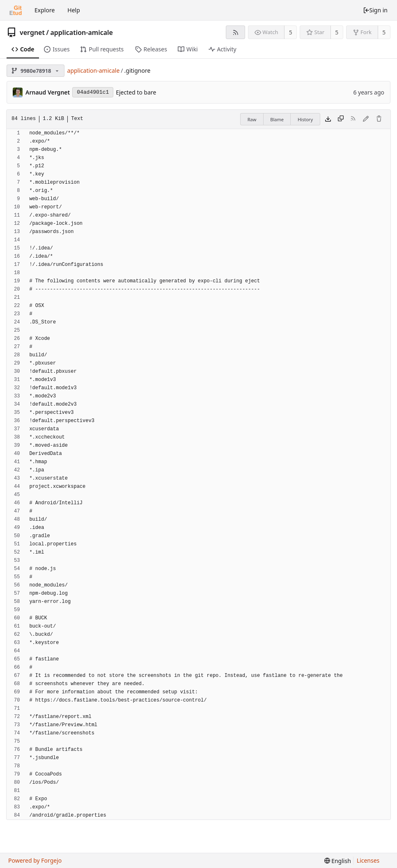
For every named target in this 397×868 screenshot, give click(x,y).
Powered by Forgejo (35, 860)
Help (74, 10)
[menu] (338, 861)
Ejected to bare (136, 92)
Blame (277, 119)
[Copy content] (341, 119)
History (305, 119)
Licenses (368, 860)
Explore (45, 10)
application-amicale (81, 32)
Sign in (375, 10)
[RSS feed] (235, 32)
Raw (252, 119)
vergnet (32, 32)
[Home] (16, 10)
